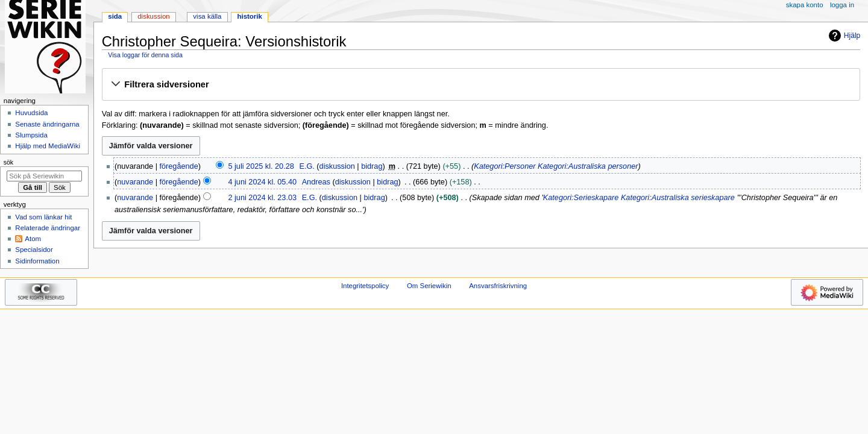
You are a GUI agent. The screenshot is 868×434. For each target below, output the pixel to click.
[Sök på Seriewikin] (44, 176)
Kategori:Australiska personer (588, 166)
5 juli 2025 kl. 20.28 (261, 166)
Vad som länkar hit (43, 217)
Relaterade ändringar (48, 228)
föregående (179, 166)
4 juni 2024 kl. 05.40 (262, 182)
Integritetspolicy (365, 286)
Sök (8, 162)
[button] (481, 85)
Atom (33, 239)
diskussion (337, 166)
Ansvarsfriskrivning (498, 286)
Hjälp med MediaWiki (48, 146)
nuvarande (135, 182)
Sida (115, 16)
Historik (250, 16)
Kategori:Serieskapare (581, 198)
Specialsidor (34, 250)
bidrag (372, 166)
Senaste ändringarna (47, 124)
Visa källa (207, 16)
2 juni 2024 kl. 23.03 (262, 198)
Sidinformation (37, 261)
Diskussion (153, 16)
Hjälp (843, 36)
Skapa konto (805, 5)
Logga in (842, 5)
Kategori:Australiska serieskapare (678, 198)
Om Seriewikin (429, 286)
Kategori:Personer (505, 166)
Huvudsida (31, 113)
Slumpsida (31, 135)
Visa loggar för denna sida (145, 55)
